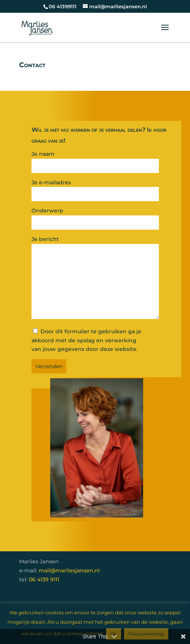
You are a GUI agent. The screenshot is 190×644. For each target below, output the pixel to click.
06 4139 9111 (44, 579)
